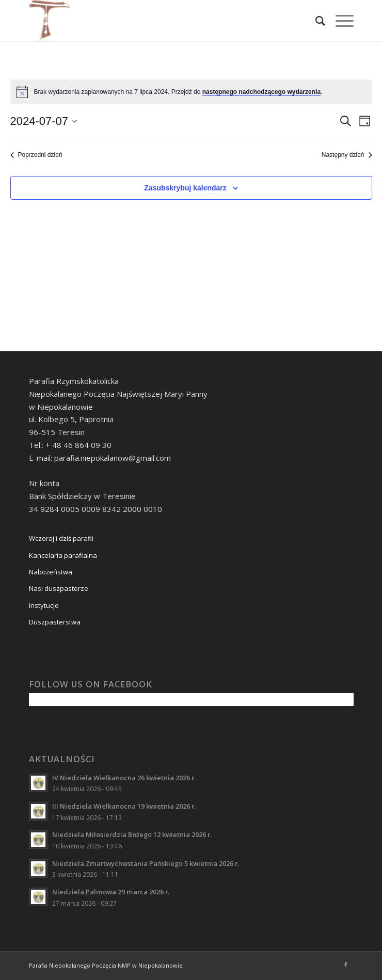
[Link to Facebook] (346, 965)
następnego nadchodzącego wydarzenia (261, 92)
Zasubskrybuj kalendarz (185, 188)
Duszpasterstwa (55, 622)
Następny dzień (347, 155)
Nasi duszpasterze (59, 588)
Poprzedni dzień (36, 155)
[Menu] (339, 21)
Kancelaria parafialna (63, 555)
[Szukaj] (315, 21)
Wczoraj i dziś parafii (61, 538)
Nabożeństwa (51, 572)
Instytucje (44, 605)
